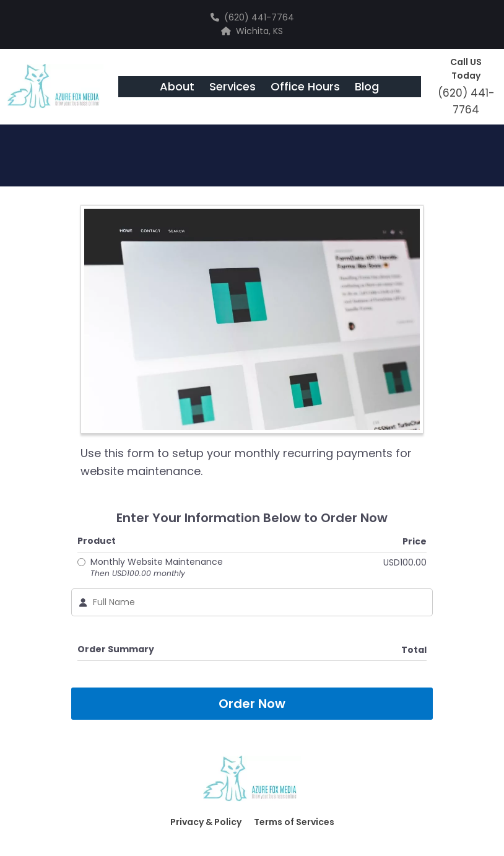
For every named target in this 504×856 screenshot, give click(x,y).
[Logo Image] (55, 87)
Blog (367, 86)
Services (232, 86)
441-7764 (273, 17)
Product (97, 541)
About (177, 86)
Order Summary (116, 649)
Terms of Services (294, 822)
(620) (238, 17)
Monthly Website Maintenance (157, 567)
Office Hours (305, 86)
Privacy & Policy (206, 822)
